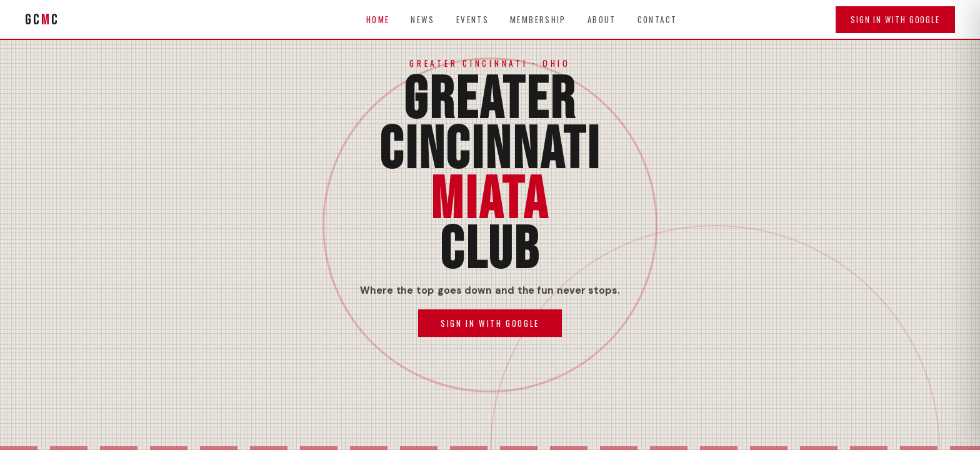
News (423, 19)
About (602, 19)
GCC (42, 20)
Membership (538, 19)
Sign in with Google (895, 20)
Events (472, 19)
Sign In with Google (490, 323)
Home (378, 19)
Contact (657, 19)
